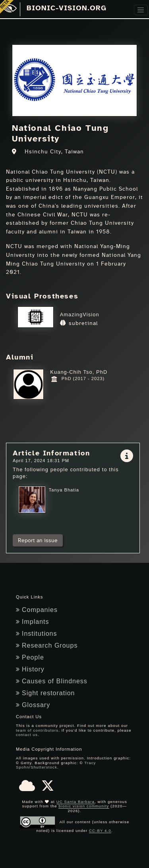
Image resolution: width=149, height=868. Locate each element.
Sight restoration (45, 693)
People (30, 657)
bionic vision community (84, 806)
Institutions (36, 634)
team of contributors (37, 730)
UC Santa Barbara (75, 802)
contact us (27, 735)
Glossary (33, 705)
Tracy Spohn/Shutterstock (56, 765)
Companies (37, 610)
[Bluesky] (27, 788)
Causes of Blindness (52, 681)
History (30, 669)
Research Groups (47, 645)
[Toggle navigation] (141, 10)
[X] (48, 788)
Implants (32, 622)
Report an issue (38, 540)
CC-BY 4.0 (100, 831)
